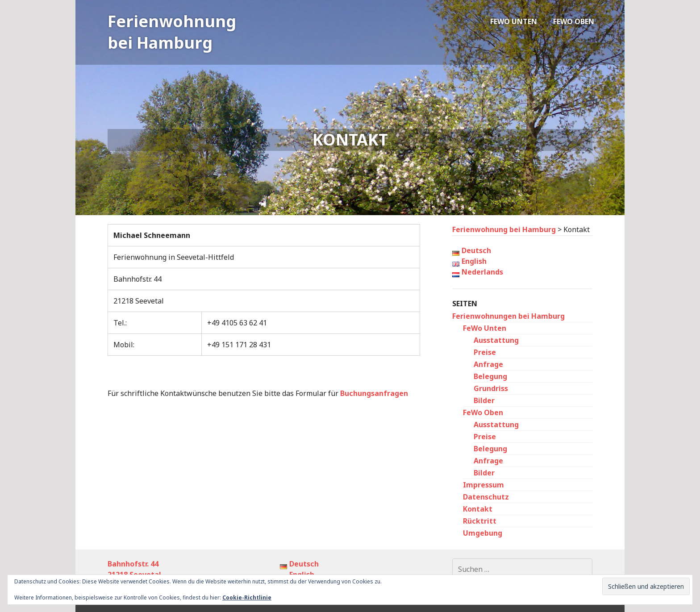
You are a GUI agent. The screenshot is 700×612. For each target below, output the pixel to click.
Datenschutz (486, 497)
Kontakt (478, 509)
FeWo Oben (574, 21)
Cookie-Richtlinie (247, 597)
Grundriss (491, 388)
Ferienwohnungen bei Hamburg (508, 316)
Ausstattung (496, 340)
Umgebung (483, 533)
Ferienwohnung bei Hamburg (172, 32)
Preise (485, 352)
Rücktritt (480, 521)
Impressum (483, 485)
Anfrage (488, 364)
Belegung (490, 376)
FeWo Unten (514, 21)
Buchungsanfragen (374, 393)
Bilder (484, 400)
